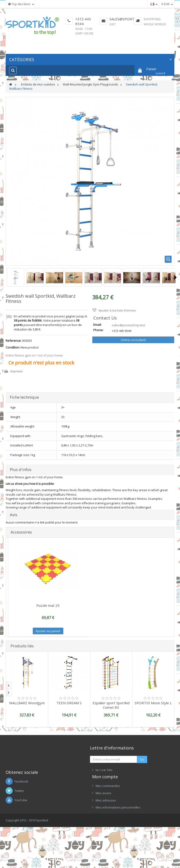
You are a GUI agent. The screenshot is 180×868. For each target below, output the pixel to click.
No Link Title (104, 770)
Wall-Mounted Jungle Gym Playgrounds (90, 84)
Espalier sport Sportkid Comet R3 (111, 705)
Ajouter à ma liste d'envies (117, 310)
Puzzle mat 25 (48, 605)
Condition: (13, 347)
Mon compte (105, 808)
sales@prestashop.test (128, 325)
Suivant (175, 277)
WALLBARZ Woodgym (27, 703)
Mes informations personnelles (118, 838)
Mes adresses (106, 831)
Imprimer (17, 371)
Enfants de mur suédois (38, 84)
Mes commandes (108, 817)
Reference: (13, 341)
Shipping (152, 19)
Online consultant (133, 340)
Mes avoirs (103, 824)
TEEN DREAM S (69, 703)
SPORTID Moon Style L (153, 703)
